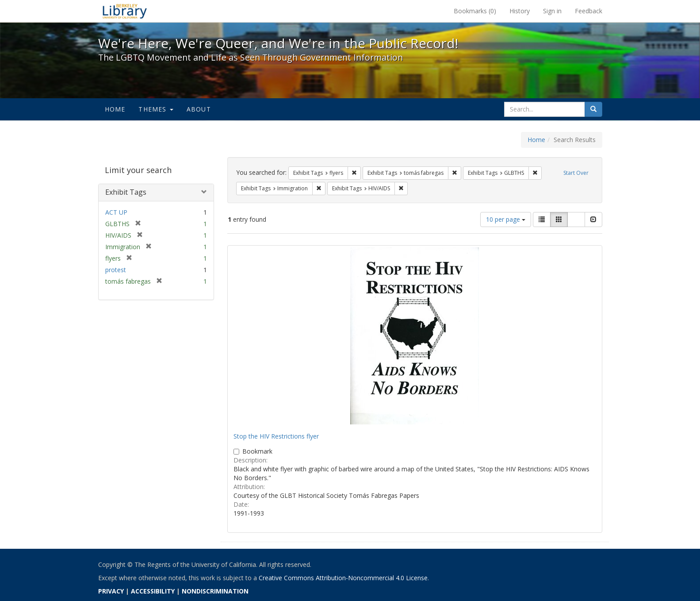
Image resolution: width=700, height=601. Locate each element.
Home (115, 109)
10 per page (506, 219)
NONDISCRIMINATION (215, 591)
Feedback (589, 11)
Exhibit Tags (126, 192)
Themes (156, 109)
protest (116, 270)
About (199, 109)
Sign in (552, 11)
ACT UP (116, 212)
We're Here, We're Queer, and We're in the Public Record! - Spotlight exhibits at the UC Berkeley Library (125, 11)
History (520, 11)
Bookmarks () (475, 11)
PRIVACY (111, 591)
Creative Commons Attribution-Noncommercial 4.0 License (343, 578)
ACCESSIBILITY (153, 591)
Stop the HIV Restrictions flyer (276, 436)
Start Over (576, 173)
